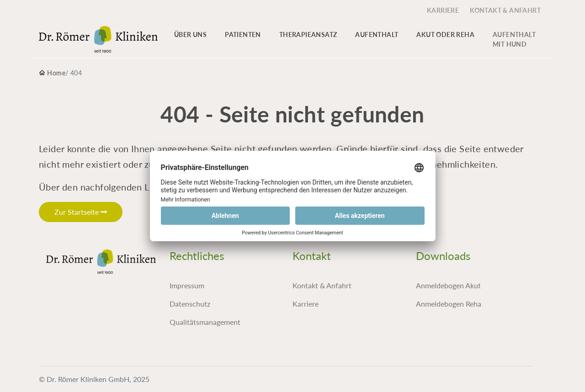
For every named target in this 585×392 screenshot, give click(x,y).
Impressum (187, 285)
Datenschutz (190, 304)
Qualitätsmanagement (205, 322)
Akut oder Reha (445, 34)
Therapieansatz (308, 34)
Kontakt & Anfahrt (322, 285)
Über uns (190, 34)
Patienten (243, 34)
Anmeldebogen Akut (448, 285)
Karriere (306, 304)
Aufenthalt (377, 34)
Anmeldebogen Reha (449, 304)
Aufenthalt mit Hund (514, 39)
